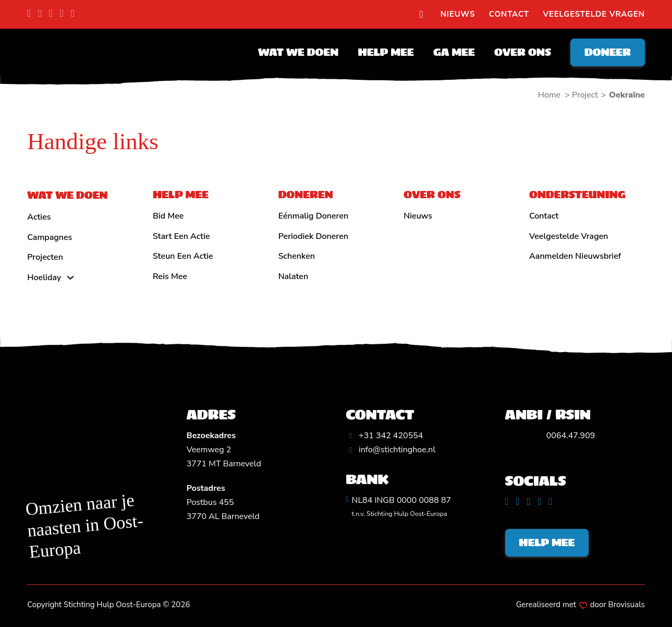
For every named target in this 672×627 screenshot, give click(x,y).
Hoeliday (44, 278)
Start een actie (181, 236)
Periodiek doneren (313, 236)
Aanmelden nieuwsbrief (575, 256)
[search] (421, 15)
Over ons (523, 52)
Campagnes (50, 237)
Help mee (386, 52)
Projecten (45, 257)
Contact (509, 14)
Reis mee (170, 276)
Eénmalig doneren (314, 216)
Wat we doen (298, 52)
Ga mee (454, 52)
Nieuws (458, 14)
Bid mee (168, 216)
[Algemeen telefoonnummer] (384, 436)
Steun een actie (183, 256)
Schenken (297, 256)
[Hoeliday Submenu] (70, 278)
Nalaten (294, 276)
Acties (39, 217)
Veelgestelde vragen (594, 14)
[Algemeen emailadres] (390, 450)
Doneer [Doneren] (608, 52)
